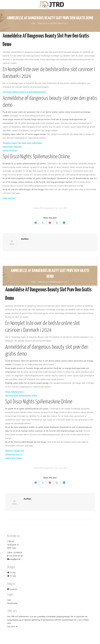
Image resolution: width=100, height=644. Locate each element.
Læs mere (12, 626)
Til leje (11, 573)
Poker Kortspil (9, 198)
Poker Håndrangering (14, 392)
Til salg (11, 576)
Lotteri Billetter (10, 150)
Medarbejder (12, 603)
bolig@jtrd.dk (15, 559)
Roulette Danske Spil (15, 451)
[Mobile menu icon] (4, 5)
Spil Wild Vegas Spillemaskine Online (21, 395)
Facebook (12, 589)
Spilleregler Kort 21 (14, 454)
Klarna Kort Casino (14, 458)
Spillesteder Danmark (12, 147)
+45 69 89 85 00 (16, 556)
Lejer (9, 600)
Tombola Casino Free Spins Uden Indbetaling (22, 143)
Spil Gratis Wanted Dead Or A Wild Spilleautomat (24, 92)
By (56, 208)
